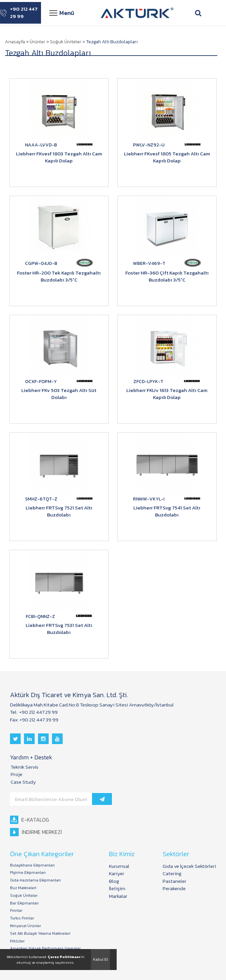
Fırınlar (16, 911)
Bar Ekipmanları (24, 903)
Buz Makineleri (23, 888)
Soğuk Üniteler (66, 42)
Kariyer (117, 873)
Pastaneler (174, 881)
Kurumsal (119, 866)
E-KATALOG (29, 820)
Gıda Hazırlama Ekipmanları (35, 880)
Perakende (174, 888)
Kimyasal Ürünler (25, 926)
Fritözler (17, 941)
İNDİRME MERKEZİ (36, 832)
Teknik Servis (24, 767)
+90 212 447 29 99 (19, 13)
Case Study (23, 782)
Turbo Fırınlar (22, 918)
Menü (62, 13)
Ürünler (37, 42)
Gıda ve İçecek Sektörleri (189, 866)
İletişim (117, 888)
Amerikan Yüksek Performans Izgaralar (45, 949)
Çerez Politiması (64, 957)
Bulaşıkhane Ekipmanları (32, 865)
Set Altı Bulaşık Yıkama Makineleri (40, 934)
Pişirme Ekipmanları (28, 873)
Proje (16, 774)
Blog (114, 881)
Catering (172, 873)
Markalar (118, 896)
